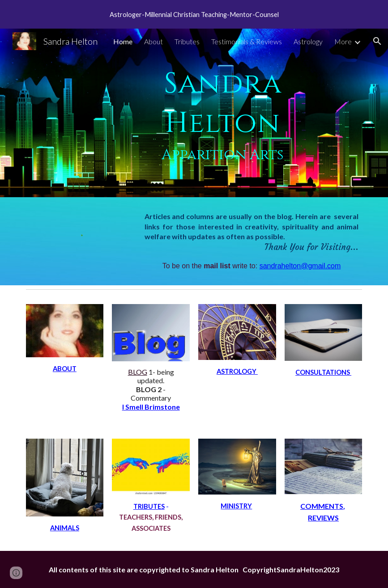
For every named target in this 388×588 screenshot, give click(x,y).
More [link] (343, 41)
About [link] (153, 41)
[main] (223, 113)
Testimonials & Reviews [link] (247, 41)
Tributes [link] (187, 41)
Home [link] (123, 41)
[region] (194, 14)
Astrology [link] (308, 41)
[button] (377, 41)
